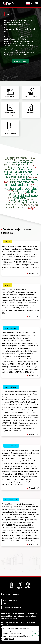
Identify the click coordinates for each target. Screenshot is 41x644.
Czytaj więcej (9, 639)
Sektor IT (6, 604)
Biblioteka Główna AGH (12, 607)
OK (36, 633)
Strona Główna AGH (10, 600)
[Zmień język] (30, 4)
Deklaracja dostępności (11, 594)
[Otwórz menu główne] (37, 4)
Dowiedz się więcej (21, 61)
